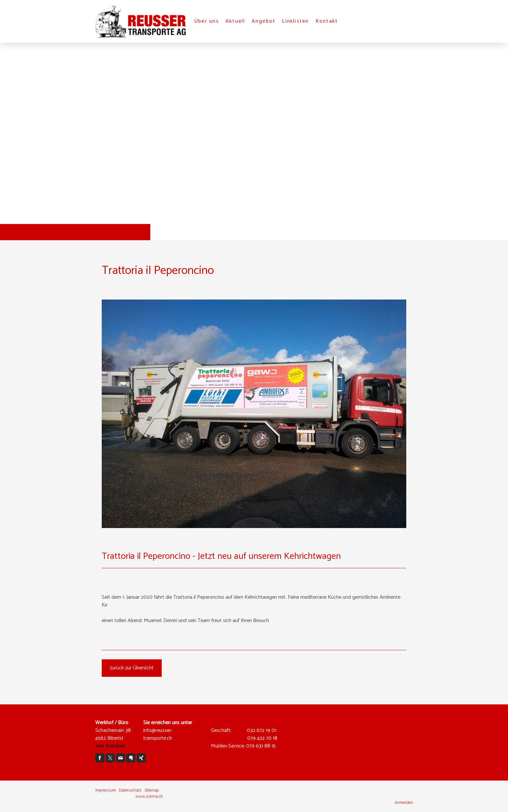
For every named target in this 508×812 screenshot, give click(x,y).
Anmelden (404, 802)
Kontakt (327, 21)
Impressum (106, 790)
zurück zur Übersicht (132, 668)
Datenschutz (130, 790)
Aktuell (235, 21)
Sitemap (152, 790)
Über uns (207, 21)
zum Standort (110, 746)
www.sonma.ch (149, 796)
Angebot (264, 21)
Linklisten (295, 21)
